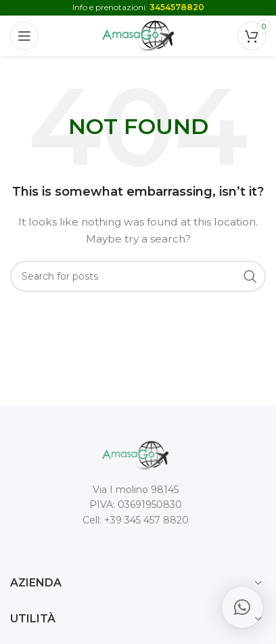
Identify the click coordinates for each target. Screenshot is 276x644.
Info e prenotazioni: (138, 7)
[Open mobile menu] (24, 36)
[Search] (138, 276)
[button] (242, 607)
